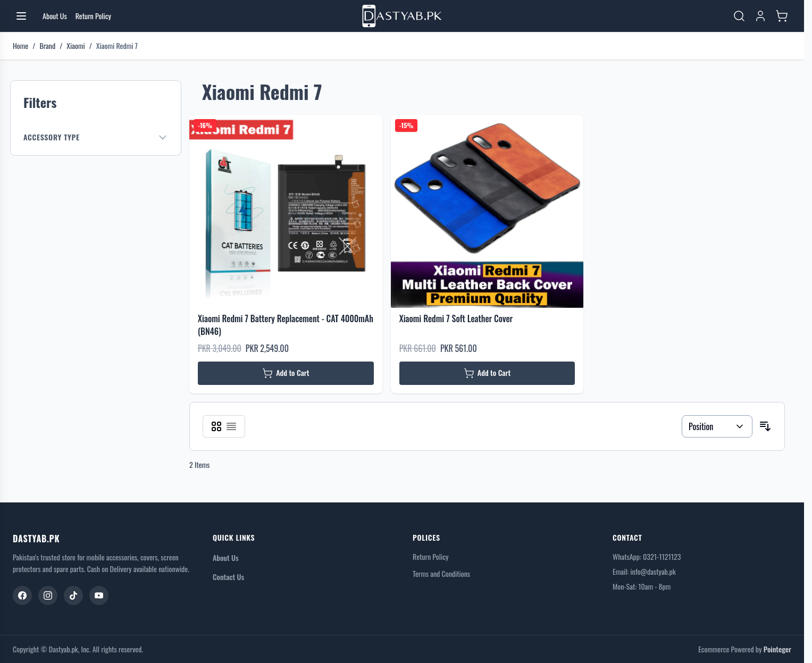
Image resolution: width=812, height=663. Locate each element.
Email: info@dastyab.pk (644, 571)
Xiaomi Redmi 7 (117, 46)
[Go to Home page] (402, 16)
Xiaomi (76, 46)
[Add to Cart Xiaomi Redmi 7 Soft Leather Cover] (487, 373)
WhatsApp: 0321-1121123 (647, 556)
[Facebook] (22, 595)
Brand (47, 46)
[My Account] (760, 16)
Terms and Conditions (441, 574)
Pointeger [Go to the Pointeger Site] (777, 649)
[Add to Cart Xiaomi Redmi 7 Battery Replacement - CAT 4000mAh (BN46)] (286, 373)
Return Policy (430, 557)
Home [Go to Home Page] (20, 46)
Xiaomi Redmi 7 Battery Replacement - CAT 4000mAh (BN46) (286, 325)
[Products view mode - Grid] (216, 426)
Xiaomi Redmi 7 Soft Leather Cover (456, 318)
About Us (226, 557)
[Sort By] (717, 426)
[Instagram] (48, 595)
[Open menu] (21, 16)
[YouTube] (99, 595)
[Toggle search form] (739, 16)
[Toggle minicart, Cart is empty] (782, 16)
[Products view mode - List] (231, 426)
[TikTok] (73, 595)
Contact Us (228, 577)
